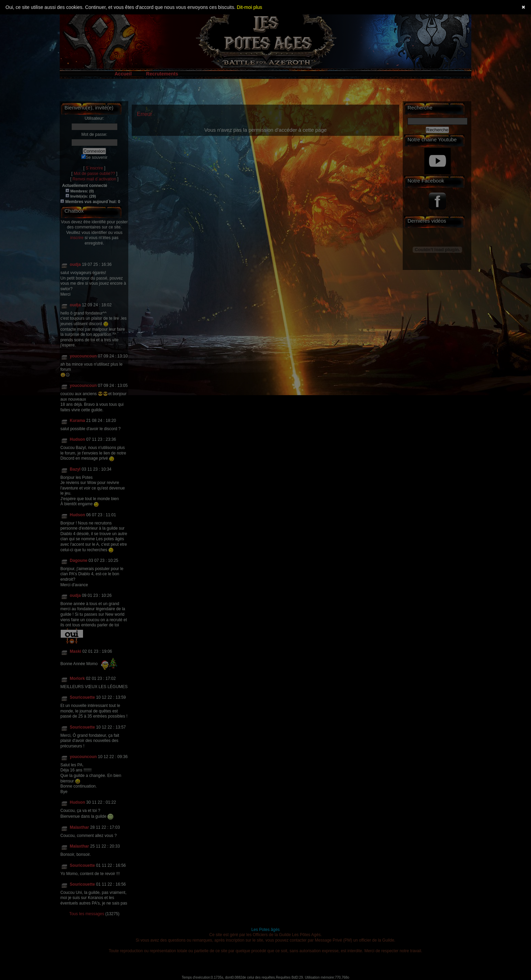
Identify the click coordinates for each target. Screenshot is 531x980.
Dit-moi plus (249, 7)
